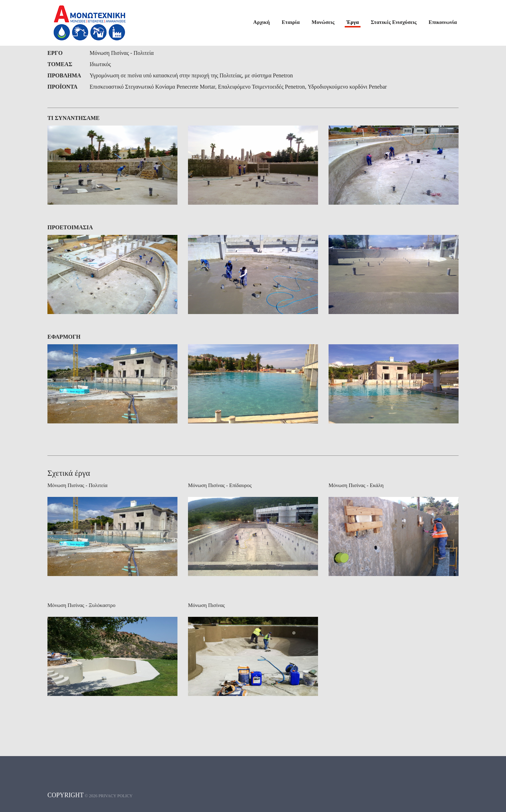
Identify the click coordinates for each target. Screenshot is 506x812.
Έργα (353, 22)
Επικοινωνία (443, 22)
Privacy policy (115, 796)
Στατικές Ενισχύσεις (394, 22)
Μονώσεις (323, 22)
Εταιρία (291, 22)
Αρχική (262, 22)
